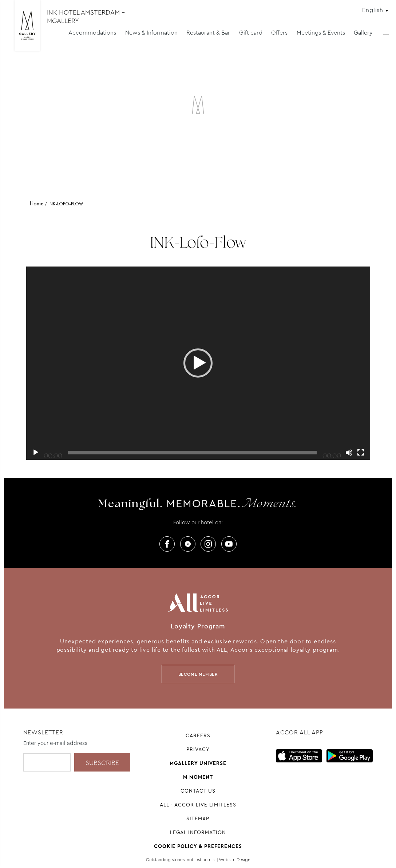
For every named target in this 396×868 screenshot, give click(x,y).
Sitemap (198, 818)
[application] (198, 363)
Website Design (235, 860)
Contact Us (198, 791)
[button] (198, 363)
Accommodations (92, 33)
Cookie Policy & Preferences (198, 846)
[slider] (192, 453)
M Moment (198, 777)
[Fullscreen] (361, 453)
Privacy (198, 749)
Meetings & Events (321, 33)
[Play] (36, 453)
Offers (279, 33)
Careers (198, 735)
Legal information (198, 832)
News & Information (151, 33)
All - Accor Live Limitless (198, 805)
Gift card (251, 33)
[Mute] (349, 453)
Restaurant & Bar (208, 33)
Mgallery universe (198, 763)
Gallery (363, 33)
